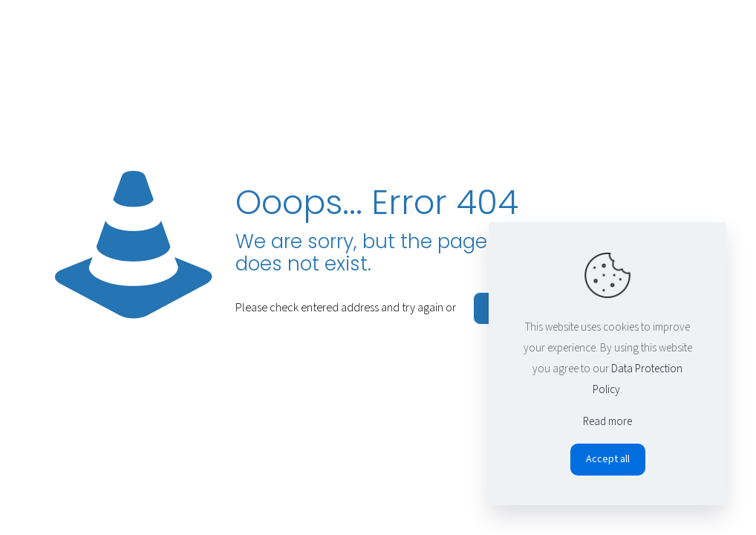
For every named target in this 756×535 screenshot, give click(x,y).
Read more (607, 422)
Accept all (608, 459)
